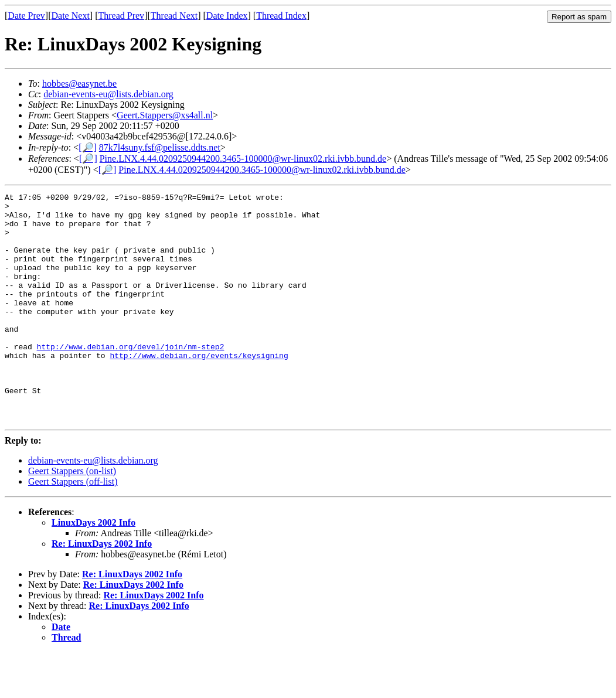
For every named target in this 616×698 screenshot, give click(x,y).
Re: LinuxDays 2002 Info (102, 589)
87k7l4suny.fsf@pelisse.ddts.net (160, 147)
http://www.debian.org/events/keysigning (199, 389)
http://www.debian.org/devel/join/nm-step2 (131, 378)
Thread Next (174, 16)
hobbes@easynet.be (79, 84)
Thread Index (281, 16)
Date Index (227, 16)
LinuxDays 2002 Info (93, 568)
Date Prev (26, 16)
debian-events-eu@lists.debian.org (108, 94)
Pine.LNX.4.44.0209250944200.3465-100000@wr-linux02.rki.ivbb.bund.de (243, 159)
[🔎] (88, 147)
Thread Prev (121, 16)
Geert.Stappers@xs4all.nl (165, 115)
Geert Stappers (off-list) (73, 527)
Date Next (71, 16)
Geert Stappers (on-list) (72, 517)
